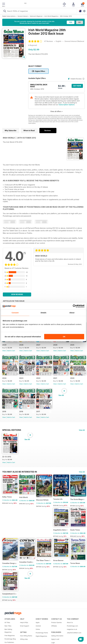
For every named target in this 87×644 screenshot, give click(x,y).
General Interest (23, 16)
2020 (72, 378)
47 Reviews (49, 41)
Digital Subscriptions (9, 16)
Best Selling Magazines (8, 631)
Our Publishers (9, 642)
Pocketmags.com (72, 626)
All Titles (7, 622)
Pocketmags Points (42, 633)
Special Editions (12, 430)
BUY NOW (77, 86)
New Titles (8, 626)
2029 (4, 345)
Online (38, 629)
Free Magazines (10, 636)
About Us (70, 622)
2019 (4, 411)
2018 (21, 411)
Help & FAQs (24, 622)
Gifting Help (24, 639)
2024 (4, 378)
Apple (38, 622)
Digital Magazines (41, 636)
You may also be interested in (20, 472)
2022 (38, 378)
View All (82, 430)
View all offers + (56, 111)
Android (38, 626)
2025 (72, 345)
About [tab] (72, 313)
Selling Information (57, 636)
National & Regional (36, 16)
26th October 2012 (66, 16)
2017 (38, 411)
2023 (21, 378)
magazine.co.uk (72, 629)
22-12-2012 (7, 457)
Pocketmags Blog (10, 639)
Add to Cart (11, 351)
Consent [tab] (15, 313)
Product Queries (57, 622)
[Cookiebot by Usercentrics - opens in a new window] (74, 306)
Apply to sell (55, 639)
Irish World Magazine (51, 16)
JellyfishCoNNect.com (74, 633)
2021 (55, 378)
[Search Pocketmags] (5, 11)
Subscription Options (67, 105)
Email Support (25, 626)
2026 (55, 345)
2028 (21, 345)
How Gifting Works (26, 636)
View (4, 351)
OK (64, 337)
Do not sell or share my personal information (23, 337)
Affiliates (54, 626)
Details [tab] (43, 313)
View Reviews (17, 294)
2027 (38, 345)
